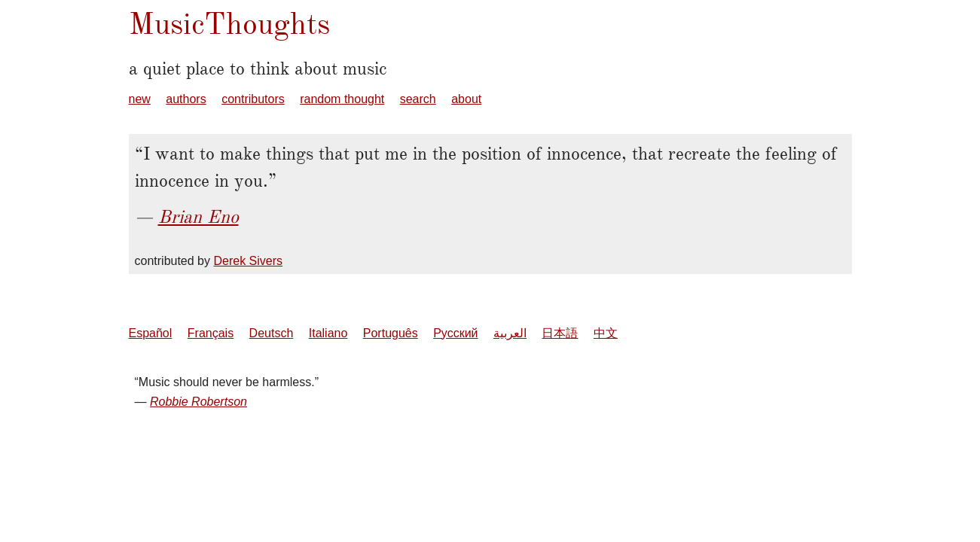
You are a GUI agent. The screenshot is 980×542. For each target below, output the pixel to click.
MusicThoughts (229, 24)
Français (211, 333)
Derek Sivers (248, 261)
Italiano (328, 333)
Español (151, 333)
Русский (455, 333)
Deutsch (272, 333)
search (418, 99)
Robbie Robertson (198, 402)
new (140, 99)
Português (391, 333)
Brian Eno (198, 217)
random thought (342, 99)
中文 (606, 333)
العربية (510, 333)
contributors (253, 99)
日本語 (560, 333)
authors (186, 99)
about (466, 99)
